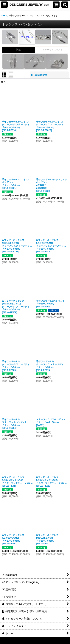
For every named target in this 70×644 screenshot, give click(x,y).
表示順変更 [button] (39, 75)
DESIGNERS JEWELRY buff (29, 5)
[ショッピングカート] (56, 5)
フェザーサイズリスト (52, 50)
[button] (4, 5)
